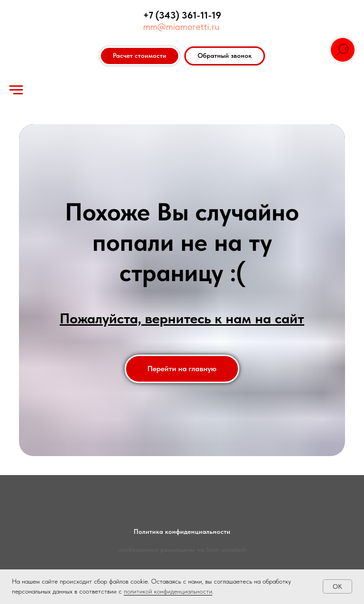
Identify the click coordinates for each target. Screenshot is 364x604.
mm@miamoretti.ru (181, 27)
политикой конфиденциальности (168, 591)
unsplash (234, 549)
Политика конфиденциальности (182, 531)
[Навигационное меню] (16, 90)
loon (213, 549)
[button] (225, 56)
